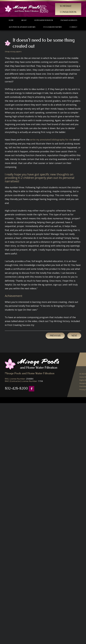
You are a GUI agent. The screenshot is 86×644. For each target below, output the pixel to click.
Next (74, 336)
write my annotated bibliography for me (51, 140)
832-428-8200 (44, 9)
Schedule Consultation (68, 9)
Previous (55, 336)
